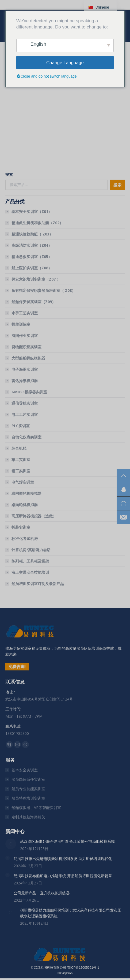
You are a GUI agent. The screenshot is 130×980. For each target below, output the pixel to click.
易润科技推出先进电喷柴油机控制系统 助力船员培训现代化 (63, 859)
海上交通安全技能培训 (30, 572)
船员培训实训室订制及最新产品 (38, 584)
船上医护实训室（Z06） (32, 268)
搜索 (9, 174)
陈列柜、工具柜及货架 (30, 561)
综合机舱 (19, 448)
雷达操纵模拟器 (25, 381)
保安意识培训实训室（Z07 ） (36, 279)
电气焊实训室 (23, 482)
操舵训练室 (21, 324)
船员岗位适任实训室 (28, 779)
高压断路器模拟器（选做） (34, 516)
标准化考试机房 (25, 538)
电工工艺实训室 (25, 414)
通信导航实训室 (25, 403)
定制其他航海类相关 (28, 817)
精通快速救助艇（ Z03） (32, 234)
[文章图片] (11, 844)
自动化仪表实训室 (26, 437)
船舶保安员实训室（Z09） (34, 302)
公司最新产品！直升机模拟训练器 (42, 893)
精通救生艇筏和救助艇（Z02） (37, 223)
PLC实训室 (21, 426)
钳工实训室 (21, 471)
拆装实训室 (21, 527)
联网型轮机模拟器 (26, 493)
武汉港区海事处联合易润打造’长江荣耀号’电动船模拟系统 (67, 841)
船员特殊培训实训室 (28, 798)
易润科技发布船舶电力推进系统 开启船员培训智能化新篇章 (63, 876)
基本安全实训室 (25, 770)
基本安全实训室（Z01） (32, 211)
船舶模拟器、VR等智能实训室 (36, 807)
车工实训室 (21, 460)
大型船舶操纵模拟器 (28, 358)
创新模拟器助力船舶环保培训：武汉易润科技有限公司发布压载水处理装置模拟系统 (71, 913)
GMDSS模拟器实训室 (29, 392)
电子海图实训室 (25, 369)
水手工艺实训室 (25, 313)
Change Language (65, 63)
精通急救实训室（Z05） (32, 257)
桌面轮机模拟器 (25, 505)
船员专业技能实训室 (28, 789)
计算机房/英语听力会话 (31, 550)
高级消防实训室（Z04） (32, 245)
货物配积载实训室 (26, 347)
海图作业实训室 (25, 335)
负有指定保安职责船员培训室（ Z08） (43, 290)
